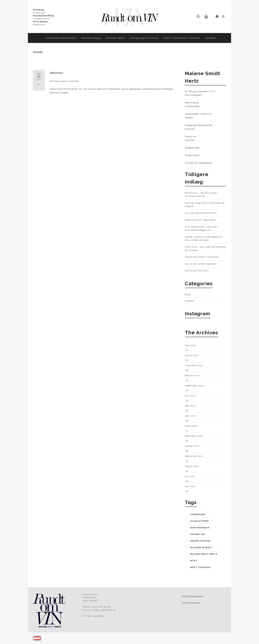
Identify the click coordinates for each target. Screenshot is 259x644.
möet (194, 561)
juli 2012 (190, 476)
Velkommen (56, 73)
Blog (187, 294)
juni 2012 (190, 486)
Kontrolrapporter (191, 603)
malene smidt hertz (204, 554)
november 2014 (194, 365)
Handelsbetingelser (193, 596)
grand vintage (200, 541)
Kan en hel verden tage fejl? (201, 264)
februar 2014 (192, 376)
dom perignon (200, 528)
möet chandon (200, 567)
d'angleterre (199, 521)
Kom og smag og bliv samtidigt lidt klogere (205, 205)
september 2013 (194, 386)
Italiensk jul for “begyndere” (201, 220)
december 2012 (194, 436)
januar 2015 (192, 355)
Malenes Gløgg (201, 547)
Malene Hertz (60, 81)
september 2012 (194, 456)
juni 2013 (190, 396)
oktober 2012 (192, 446)
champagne (198, 514)
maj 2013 (190, 406)
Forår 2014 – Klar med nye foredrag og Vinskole (205, 248)
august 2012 (192, 466)
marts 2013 (191, 426)
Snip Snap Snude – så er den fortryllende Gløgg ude (201, 228)
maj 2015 (190, 345)
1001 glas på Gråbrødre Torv (201, 213)
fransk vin (197, 534)
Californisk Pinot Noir (197, 271)
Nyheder (74, 81)
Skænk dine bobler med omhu (202, 257)
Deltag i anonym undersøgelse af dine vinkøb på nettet (204, 238)
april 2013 (191, 416)
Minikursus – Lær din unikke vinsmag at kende (201, 194)
